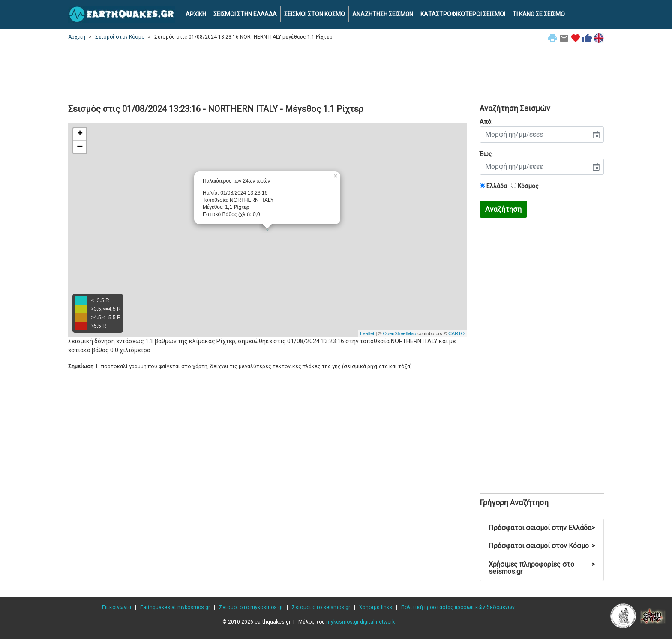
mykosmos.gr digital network (360, 622)
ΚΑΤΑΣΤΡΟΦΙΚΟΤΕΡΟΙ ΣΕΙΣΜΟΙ (463, 14)
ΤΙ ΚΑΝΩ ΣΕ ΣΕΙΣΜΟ (539, 14)
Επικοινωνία (117, 607)
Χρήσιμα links (376, 607)
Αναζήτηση (503, 209)
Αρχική (77, 37)
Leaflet (367, 333)
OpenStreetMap (399, 333)
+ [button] (80, 134)
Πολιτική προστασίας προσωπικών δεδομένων (458, 607)
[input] (534, 135)
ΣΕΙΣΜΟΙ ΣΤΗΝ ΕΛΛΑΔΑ (245, 14)
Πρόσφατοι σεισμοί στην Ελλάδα (542, 528)
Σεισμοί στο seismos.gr (321, 607)
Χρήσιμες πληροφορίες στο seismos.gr (542, 568)
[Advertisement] (336, 73)
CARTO (456, 333)
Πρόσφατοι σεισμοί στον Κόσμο (542, 546)
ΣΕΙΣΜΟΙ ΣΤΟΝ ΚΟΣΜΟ (315, 14)
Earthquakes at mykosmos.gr (175, 607)
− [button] (80, 147)
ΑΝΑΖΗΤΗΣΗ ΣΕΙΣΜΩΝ (383, 14)
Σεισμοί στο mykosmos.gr (251, 607)
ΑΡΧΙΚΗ (196, 14)
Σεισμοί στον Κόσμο (120, 37)
